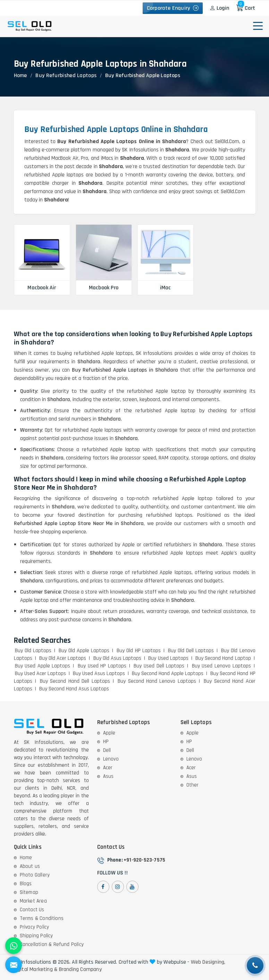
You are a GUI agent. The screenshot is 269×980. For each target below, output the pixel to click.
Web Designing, (208, 962)
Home (20, 76)
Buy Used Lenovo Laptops (221, 666)
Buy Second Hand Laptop (223, 658)
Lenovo (111, 759)
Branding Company (80, 970)
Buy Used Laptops (168, 658)
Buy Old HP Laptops (138, 651)
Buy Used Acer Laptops (40, 674)
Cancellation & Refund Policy (52, 944)
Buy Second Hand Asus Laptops (74, 689)
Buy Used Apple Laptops (43, 666)
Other (193, 785)
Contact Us (32, 910)
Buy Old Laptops (33, 651)
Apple (109, 733)
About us (30, 866)
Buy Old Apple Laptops (84, 651)
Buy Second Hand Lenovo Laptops (157, 681)
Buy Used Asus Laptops (99, 674)
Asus (108, 776)
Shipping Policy (36, 936)
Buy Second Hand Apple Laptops (168, 674)
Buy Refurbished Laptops (66, 76)
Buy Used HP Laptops (102, 666)
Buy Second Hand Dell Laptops (75, 681)
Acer (108, 768)
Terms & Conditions (42, 918)
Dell (107, 750)
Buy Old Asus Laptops (117, 658)
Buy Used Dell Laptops (159, 666)
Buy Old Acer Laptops (63, 658)
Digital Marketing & (36, 970)
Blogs (26, 884)
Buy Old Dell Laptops (191, 651)
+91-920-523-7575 (144, 860)
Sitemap (29, 892)
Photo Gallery (35, 875)
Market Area (33, 901)
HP (106, 742)
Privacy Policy (35, 927)
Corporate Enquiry (173, 8)
